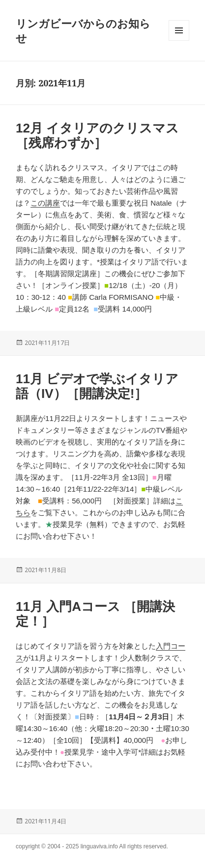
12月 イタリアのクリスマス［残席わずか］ (97, 135)
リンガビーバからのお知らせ (83, 30)
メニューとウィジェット (179, 40)
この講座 (45, 203)
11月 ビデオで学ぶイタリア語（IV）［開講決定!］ (97, 386)
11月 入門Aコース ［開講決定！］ (95, 614)
